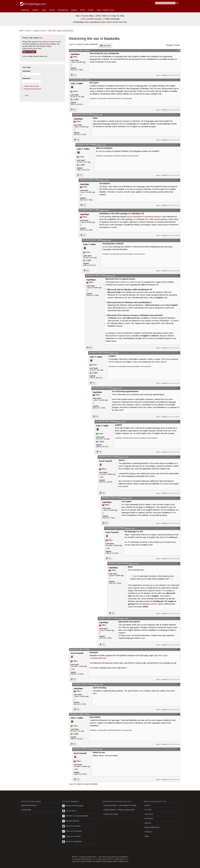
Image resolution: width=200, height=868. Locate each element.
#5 (179, 180)
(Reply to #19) (98, 749)
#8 (179, 275)
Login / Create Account (105, 10)
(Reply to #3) (101, 145)
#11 (178, 421)
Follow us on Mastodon (72, 842)
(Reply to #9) (117, 388)
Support (74, 10)
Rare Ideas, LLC (89, 859)
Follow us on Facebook (72, 831)
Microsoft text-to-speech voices (129, 282)
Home (21, 31)
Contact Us (148, 832)
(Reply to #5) (104, 210)
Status (147, 836)
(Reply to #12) (127, 498)
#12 (178, 457)
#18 (178, 684)
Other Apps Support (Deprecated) (60, 31)
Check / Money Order (109, 861)
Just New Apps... (27, 810)
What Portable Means (152, 827)
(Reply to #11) (123, 457)
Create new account (31, 86)
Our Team (148, 810)
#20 (178, 749)
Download (25, 10)
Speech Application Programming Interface (144, 217)
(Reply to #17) (98, 685)
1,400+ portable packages (91, 19)
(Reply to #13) (130, 528)
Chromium (85, 16)
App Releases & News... (29, 805)
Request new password (33, 89)
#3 (179, 114)
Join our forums (69, 811)
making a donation (49, 42)
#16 (178, 618)
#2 (179, 80)
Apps (44, 10)
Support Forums (39, 31)
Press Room (149, 814)
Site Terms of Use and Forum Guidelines (113, 857)
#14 (178, 528)
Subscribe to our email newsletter (75, 816)
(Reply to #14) (133, 564)
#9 (179, 352)
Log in (71, 44)
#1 (179, 50)
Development (63, 10)
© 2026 (75, 857)
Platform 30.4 (107, 16)
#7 (179, 240)
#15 (178, 563)
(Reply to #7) (111, 276)
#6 (179, 210)
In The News (149, 819)
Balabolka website (150, 604)
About (82, 10)
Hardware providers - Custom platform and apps (120, 805)
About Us (148, 805)
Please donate (112, 22)
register (80, 44)
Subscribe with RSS (71, 821)
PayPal (98, 861)
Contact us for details (111, 814)
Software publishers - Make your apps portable (119, 810)
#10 (178, 388)
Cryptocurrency (123, 861)
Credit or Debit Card (88, 861)
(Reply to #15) (124, 618)
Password (27, 78)
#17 (178, 649)
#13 (178, 498)
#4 (179, 144)
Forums (52, 10)
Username (27, 71)
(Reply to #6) (107, 240)
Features (35, 10)
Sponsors (148, 823)
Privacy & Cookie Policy (88, 857)
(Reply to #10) (120, 422)
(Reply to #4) (104, 180)
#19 (178, 714)
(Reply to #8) (114, 353)
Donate (91, 10)
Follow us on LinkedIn (71, 837)
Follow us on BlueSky (71, 826)
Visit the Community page (73, 806)
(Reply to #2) (98, 115)
